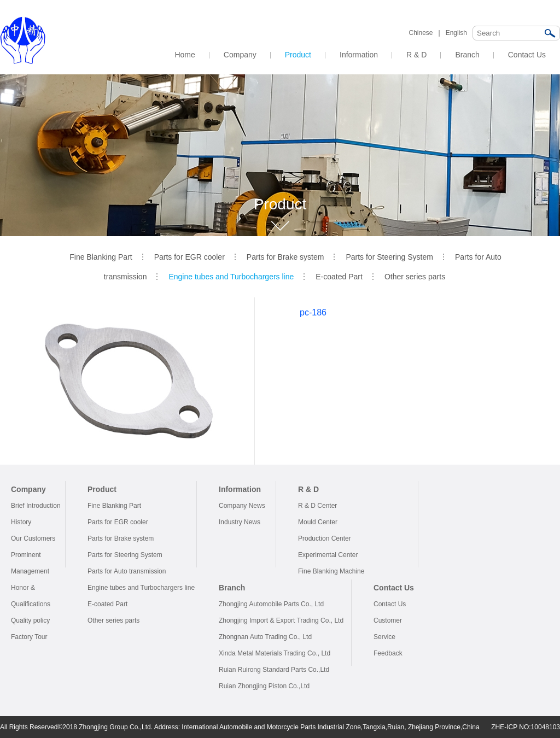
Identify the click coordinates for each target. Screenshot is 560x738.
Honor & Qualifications (31, 596)
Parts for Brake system (285, 257)
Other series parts (415, 277)
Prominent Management (30, 563)
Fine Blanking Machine (331, 571)
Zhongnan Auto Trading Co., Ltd (265, 637)
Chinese (421, 33)
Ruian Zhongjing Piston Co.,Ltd (264, 686)
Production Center (325, 538)
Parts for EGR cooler (189, 257)
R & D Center (317, 506)
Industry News (240, 522)
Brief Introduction (36, 506)
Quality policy (30, 620)
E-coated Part (339, 277)
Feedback (388, 653)
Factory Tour (29, 637)
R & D (416, 55)
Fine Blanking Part (101, 257)
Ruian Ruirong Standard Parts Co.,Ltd (274, 670)
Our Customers (33, 538)
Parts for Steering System (389, 257)
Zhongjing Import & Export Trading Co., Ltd (281, 620)
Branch (467, 55)
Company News (242, 506)
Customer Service (388, 629)
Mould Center (318, 522)
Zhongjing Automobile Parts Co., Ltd (271, 604)
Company (240, 55)
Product (298, 55)
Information (359, 55)
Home (185, 55)
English (456, 33)
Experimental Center (328, 555)
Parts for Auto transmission (127, 571)
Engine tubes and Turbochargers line (231, 277)
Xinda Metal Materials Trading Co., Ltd (275, 653)
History (21, 522)
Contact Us (527, 55)
